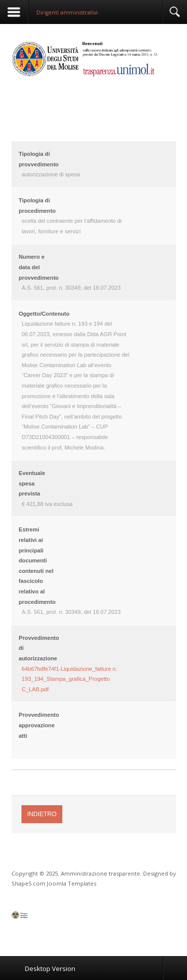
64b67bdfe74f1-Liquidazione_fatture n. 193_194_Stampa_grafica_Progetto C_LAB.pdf (70, 679)
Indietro (42, 814)
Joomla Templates (72, 883)
